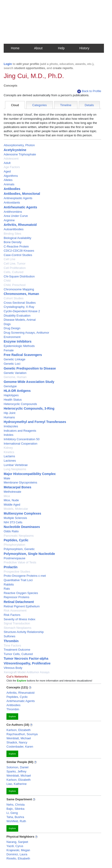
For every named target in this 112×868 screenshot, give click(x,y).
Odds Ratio (11, 531)
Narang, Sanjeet (17, 842)
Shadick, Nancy (17, 742)
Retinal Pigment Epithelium (22, 606)
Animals (9, 184)
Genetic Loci (12, 364)
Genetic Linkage (15, 359)
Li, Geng (12, 813)
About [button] (38, 48)
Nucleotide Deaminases (22, 527)
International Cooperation (21, 444)
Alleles (8, 180)
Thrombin (11, 641)
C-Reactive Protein (16, 246)
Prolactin (11, 567)
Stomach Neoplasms (18, 628)
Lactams (9, 456)
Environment (12, 337)
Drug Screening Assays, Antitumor (26, 333)
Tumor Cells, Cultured (18, 654)
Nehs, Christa (16, 805)
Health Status (13, 400)
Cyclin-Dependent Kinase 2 (22, 311)
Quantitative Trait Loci (18, 580)
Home (15, 48)
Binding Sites (12, 234)
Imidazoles (11, 426)
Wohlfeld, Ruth (16, 821)
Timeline (66, 105)
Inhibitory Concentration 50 (22, 439)
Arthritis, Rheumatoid (20, 225)
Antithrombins (13, 212)
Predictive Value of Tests (20, 562)
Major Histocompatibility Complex (30, 474)
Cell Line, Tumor (15, 264)
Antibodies (12, 189)
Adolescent (11, 159)
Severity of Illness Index (19, 619)
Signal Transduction (17, 623)
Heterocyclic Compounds (20, 404)
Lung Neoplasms (15, 469)
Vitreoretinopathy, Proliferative (27, 663)
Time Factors (12, 645)
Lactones (10, 461)
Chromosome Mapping (19, 289)
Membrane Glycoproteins (20, 482)
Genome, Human (15, 377)
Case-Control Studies (18, 255)
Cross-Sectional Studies (20, 303)
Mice (7, 496)
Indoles (9, 435)
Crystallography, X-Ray (19, 307)
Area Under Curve (16, 216)
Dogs (7, 324)
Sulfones (10, 636)
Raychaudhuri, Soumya (22, 734)
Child (7, 281)
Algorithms (11, 176)
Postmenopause (15, 558)
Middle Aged (12, 505)
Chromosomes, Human (21, 294)
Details (89, 105)
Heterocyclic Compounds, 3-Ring (29, 408)
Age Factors (12, 167)
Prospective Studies (17, 572)
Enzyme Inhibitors (18, 341)
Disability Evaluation (17, 316)
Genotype (10, 386)
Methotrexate (12, 492)
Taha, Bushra (15, 817)
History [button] (84, 48)
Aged (7, 171)
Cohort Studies (14, 298)
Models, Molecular (16, 509)
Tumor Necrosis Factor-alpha (26, 658)
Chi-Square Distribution (19, 276)
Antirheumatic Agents (20, 207)
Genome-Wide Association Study (29, 382)
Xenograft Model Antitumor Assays (27, 672)
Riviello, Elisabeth (18, 858)
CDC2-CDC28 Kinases (19, 251)
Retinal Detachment (19, 602)
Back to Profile (89, 91)
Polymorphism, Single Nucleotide (29, 554)
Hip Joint (10, 413)
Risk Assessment (15, 610)
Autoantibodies (14, 229)
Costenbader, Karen (20, 747)
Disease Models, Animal (20, 320)
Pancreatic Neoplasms (19, 536)
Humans (9, 417)
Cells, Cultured (13, 272)
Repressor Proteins (16, 597)
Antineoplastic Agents (18, 198)
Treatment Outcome (17, 650)
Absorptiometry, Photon (19, 145)
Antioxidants (12, 202)
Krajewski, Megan (18, 850)
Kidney (8, 448)
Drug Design (12, 328)
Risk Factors (12, 615)
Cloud (15, 105)
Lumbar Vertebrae (16, 465)
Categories (40, 105)
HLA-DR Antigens (17, 391)
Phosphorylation (14, 545)
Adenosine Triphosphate (20, 154)
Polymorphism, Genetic (19, 549)
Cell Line (10, 259)
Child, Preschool (15, 285)
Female (9, 350)
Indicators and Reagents (20, 431)
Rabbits (9, 584)
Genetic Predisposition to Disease (30, 368)
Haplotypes (11, 395)
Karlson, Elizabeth (19, 730)
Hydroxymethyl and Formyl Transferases (35, 422)
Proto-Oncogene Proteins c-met (25, 576)
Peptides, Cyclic (16, 540)
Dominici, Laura (17, 854)
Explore (12, 717)
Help (61, 48)
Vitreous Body (13, 668)
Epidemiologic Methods (19, 346)
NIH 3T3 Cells (13, 522)
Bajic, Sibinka (15, 809)
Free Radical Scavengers (23, 355)
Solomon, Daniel (17, 767)
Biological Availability (18, 238)
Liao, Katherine (16, 784)
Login (8, 64)
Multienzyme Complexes (22, 513)
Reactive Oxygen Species (21, 593)
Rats (7, 589)
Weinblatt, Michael (19, 738)
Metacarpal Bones (18, 487)
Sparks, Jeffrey (16, 771)
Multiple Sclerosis (15, 518)
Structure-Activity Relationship (24, 632)
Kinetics (9, 452)
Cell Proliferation (15, 268)
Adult (7, 163)
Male (7, 478)
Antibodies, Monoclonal (22, 194)
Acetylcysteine (15, 150)
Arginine (9, 220)
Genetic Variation (15, 373)
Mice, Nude (11, 500)
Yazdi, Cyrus (15, 846)
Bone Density (13, 242)
